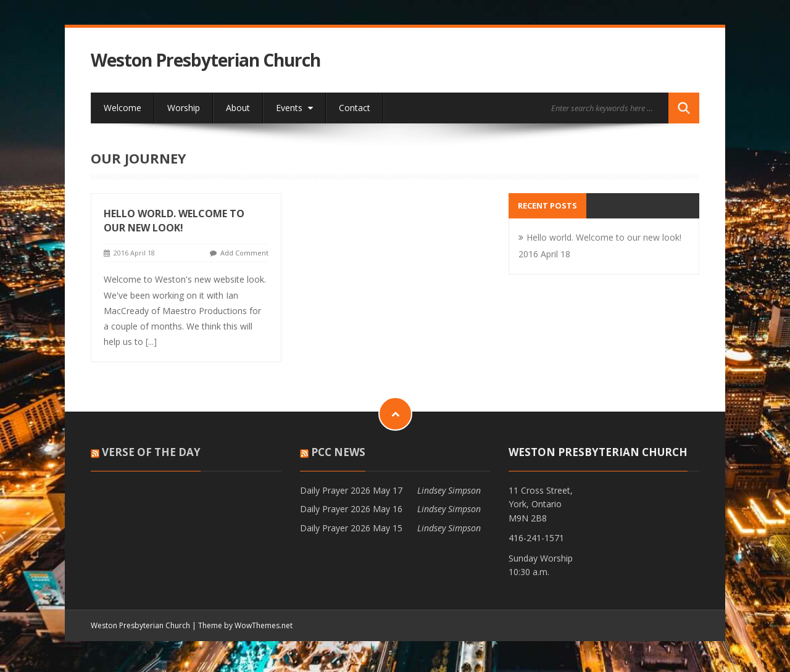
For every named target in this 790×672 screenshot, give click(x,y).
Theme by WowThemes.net (245, 625)
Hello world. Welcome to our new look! (174, 221)
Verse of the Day (151, 452)
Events (294, 108)
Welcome (123, 108)
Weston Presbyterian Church (206, 60)
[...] (151, 342)
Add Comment (244, 253)
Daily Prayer (324, 490)
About (238, 108)
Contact (355, 108)
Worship (184, 108)
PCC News (338, 452)
